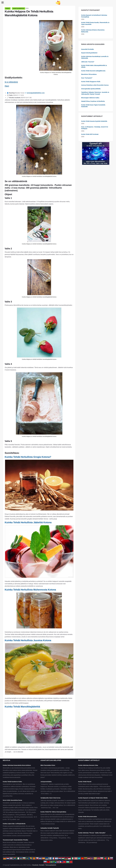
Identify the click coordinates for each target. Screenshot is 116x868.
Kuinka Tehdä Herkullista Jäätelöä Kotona (28, 522)
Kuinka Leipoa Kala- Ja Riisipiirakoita (14, 824)
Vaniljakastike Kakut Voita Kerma (50, 798)
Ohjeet (7, 86)
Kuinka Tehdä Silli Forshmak (90, 134)
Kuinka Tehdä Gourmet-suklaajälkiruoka (93, 71)
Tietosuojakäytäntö (51, 865)
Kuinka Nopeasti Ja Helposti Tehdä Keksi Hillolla (93, 798)
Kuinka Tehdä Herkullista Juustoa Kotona (28, 640)
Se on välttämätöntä (11, 82)
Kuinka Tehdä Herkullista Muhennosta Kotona (30, 590)
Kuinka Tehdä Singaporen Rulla (91, 82)
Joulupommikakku (46, 782)
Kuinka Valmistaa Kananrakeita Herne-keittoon (17, 765)
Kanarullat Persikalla (87, 49)
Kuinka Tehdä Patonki (85, 782)
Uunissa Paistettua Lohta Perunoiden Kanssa (95, 85)
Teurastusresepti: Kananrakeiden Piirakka (15, 840)
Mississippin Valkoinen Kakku (90, 98)
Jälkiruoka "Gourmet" (88, 62)
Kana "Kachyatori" (87, 78)
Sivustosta (35, 865)
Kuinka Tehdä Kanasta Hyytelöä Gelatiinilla (94, 121)
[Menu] (3, 2)
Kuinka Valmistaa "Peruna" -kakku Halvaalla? (92, 833)
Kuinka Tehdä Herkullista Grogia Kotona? (28, 457)
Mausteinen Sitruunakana (89, 74)
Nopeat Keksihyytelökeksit (89, 53)
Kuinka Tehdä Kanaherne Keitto (12, 782)
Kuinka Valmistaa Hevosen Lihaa (88, 765)
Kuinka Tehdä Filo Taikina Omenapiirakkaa (53, 812)
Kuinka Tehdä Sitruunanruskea (87, 817)
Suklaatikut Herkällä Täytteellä (50, 828)
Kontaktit (42, 865)
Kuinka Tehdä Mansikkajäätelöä (22, 707)
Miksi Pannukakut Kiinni (48, 765)
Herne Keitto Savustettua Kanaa (12, 800)
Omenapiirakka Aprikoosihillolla (91, 89)
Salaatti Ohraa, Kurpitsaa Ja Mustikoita (93, 101)
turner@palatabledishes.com (36, 93)
